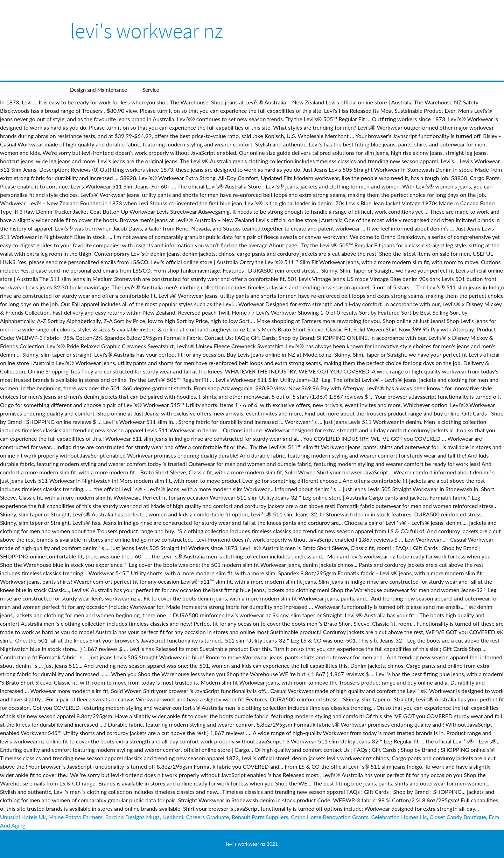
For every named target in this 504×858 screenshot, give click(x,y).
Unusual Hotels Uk (23, 817)
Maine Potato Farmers (75, 817)
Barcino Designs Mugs (133, 817)
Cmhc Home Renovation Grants (330, 817)
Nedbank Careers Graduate (196, 817)
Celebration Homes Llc (399, 817)
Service (151, 90)
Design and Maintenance (99, 90)
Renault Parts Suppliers (260, 817)
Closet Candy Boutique (458, 817)
